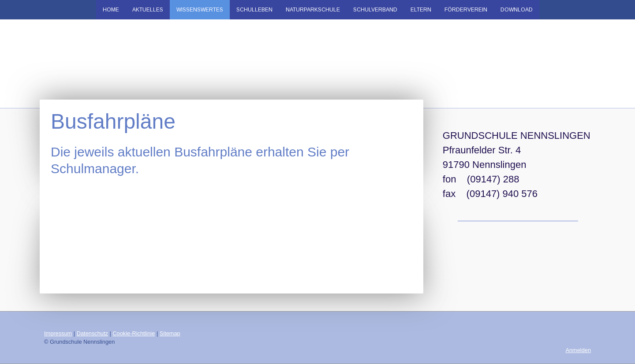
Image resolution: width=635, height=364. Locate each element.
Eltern (421, 10)
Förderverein (466, 10)
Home (111, 10)
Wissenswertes (200, 10)
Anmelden (578, 350)
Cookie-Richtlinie (134, 333)
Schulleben (254, 10)
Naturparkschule (313, 10)
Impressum (58, 333)
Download (517, 10)
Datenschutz (92, 333)
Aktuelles (148, 10)
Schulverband (375, 10)
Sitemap (170, 333)
